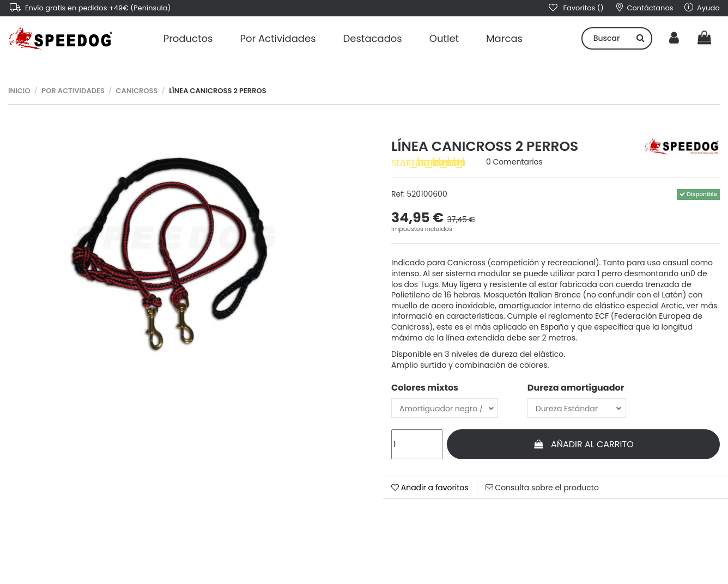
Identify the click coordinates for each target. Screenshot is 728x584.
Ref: (398, 194)
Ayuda (702, 8)
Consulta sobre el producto (542, 488)
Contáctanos (645, 8)
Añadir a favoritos (430, 488)
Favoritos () (575, 8)
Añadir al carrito (583, 444)
